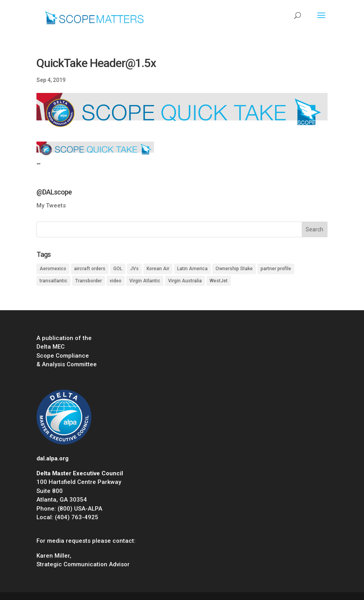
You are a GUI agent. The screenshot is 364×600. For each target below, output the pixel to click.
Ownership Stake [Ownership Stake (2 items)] (234, 269)
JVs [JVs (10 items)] (134, 269)
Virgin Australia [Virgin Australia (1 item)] (185, 281)
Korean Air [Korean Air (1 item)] (158, 269)
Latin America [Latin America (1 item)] (192, 269)
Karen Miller (53, 556)
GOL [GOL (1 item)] (118, 269)
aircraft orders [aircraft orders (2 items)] (90, 269)
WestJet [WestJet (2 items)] (219, 281)
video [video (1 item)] (116, 281)
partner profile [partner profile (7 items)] (276, 269)
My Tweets (51, 205)
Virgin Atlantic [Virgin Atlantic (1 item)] (145, 281)
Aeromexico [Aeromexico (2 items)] (53, 269)
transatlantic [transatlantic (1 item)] (53, 281)
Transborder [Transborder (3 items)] (89, 281)
